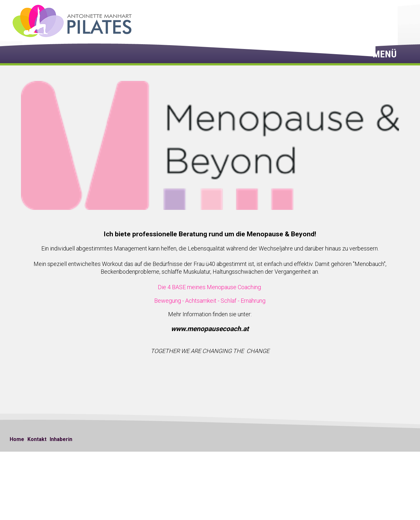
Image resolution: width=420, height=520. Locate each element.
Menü (386, 54)
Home (17, 439)
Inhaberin (61, 439)
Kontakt (37, 439)
